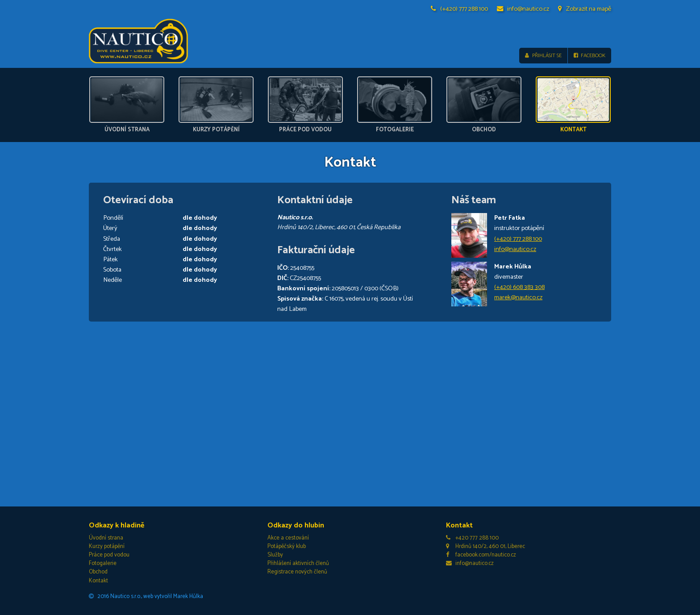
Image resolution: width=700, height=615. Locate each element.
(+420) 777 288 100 (459, 9)
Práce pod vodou (109, 555)
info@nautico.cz (523, 9)
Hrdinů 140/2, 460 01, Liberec (485, 546)
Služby (275, 555)
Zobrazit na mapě (585, 9)
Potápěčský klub (287, 546)
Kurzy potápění (107, 546)
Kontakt (98, 581)
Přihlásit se (543, 56)
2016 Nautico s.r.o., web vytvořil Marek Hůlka (146, 596)
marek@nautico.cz (518, 297)
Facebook (590, 56)
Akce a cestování (288, 538)
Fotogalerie (103, 563)
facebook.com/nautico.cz (481, 555)
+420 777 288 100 (472, 538)
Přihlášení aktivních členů (298, 563)
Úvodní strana (106, 538)
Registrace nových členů (297, 572)
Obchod (98, 572)
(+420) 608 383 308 (519, 287)
